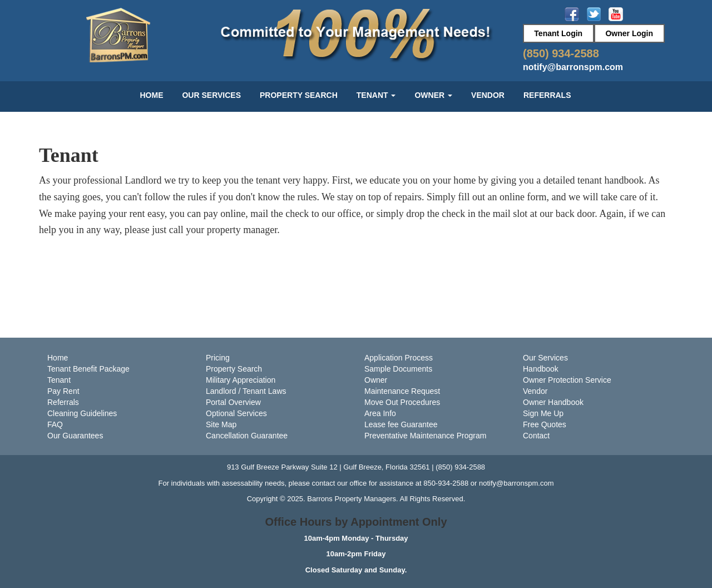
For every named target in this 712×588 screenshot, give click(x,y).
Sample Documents (398, 369)
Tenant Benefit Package (88, 369)
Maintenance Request (402, 391)
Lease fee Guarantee (401, 424)
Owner (376, 380)
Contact (536, 436)
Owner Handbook (553, 402)
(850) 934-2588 (561, 53)
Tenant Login (558, 33)
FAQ (55, 424)
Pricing (218, 358)
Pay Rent (63, 391)
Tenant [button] (376, 95)
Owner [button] (433, 95)
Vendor (488, 95)
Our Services (211, 95)
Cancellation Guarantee (247, 436)
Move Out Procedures (402, 402)
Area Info (380, 413)
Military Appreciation (241, 380)
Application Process (399, 358)
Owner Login (629, 33)
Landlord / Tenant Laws (246, 391)
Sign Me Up (543, 413)
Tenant (59, 380)
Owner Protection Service (567, 380)
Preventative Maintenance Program (425, 436)
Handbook (541, 369)
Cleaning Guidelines (82, 413)
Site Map (221, 424)
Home (151, 95)
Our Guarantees (75, 436)
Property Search (299, 95)
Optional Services (236, 413)
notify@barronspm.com (573, 67)
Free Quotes (545, 424)
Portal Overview (233, 402)
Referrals (547, 95)
